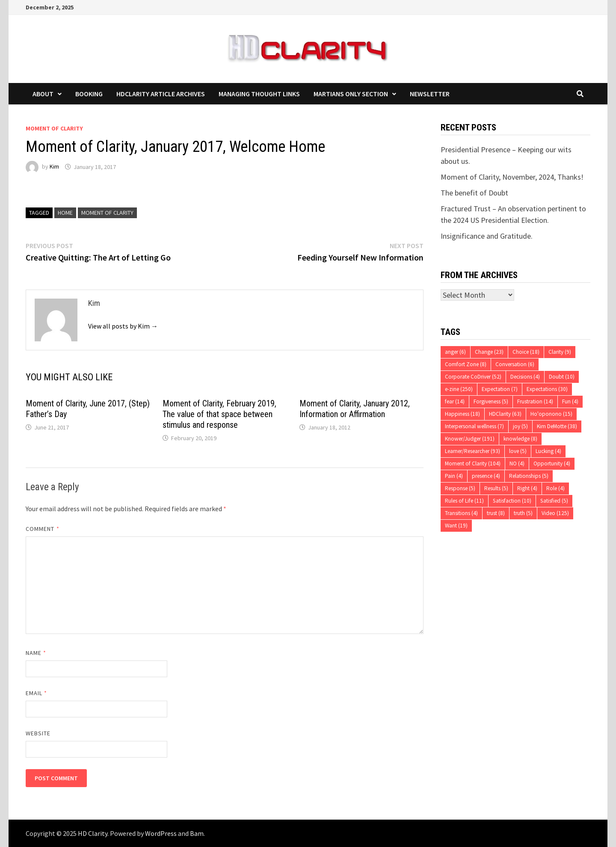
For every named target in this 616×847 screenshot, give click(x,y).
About (43, 94)
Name (36, 653)
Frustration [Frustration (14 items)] (535, 401)
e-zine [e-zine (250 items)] (459, 389)
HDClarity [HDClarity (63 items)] (505, 414)
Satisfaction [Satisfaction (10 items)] (512, 501)
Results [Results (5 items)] (496, 488)
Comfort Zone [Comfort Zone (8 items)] (466, 364)
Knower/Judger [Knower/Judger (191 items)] (470, 439)
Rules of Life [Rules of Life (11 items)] (464, 501)
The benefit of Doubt (474, 193)
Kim (54, 167)
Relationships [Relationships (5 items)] (529, 476)
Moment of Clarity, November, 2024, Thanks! (512, 177)
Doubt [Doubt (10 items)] (562, 377)
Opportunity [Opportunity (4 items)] (552, 463)
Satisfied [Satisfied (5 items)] (554, 501)
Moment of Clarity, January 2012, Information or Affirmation (355, 409)
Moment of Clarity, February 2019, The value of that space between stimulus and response (219, 414)
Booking (89, 94)
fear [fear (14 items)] (455, 401)
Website (38, 733)
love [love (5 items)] (518, 451)
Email (37, 693)
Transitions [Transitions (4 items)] (461, 513)
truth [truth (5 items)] (523, 513)
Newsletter (430, 94)
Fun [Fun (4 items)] (570, 401)
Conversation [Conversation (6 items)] (515, 364)
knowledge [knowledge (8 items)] (520, 439)
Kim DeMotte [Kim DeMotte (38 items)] (557, 426)
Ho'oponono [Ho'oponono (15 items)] (551, 414)
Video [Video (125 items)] (555, 513)
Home (65, 213)
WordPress (161, 833)
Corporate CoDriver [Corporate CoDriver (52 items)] (473, 377)
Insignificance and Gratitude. (487, 236)
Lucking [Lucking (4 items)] (548, 451)
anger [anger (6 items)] (455, 352)
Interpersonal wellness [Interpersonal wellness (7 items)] (474, 426)
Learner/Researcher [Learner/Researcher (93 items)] (472, 451)
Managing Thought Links (259, 94)
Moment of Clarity (54, 128)
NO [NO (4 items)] (517, 463)
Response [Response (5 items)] (460, 488)
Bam (197, 833)
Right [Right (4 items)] (527, 488)
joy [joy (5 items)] (520, 426)
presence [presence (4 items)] (486, 476)
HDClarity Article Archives (161, 94)
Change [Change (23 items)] (489, 352)
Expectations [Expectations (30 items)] (547, 389)
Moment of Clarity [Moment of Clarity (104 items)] (473, 463)
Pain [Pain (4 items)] (454, 476)
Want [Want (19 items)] (456, 526)
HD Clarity (93, 833)
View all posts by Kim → (123, 326)
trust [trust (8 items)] (496, 513)
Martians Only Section (351, 94)
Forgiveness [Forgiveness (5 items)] (491, 401)
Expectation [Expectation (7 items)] (500, 389)
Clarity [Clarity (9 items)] (560, 352)
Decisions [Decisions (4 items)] (525, 377)
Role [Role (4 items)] (555, 488)
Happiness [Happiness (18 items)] (462, 414)
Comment (43, 529)
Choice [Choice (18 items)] (526, 352)
